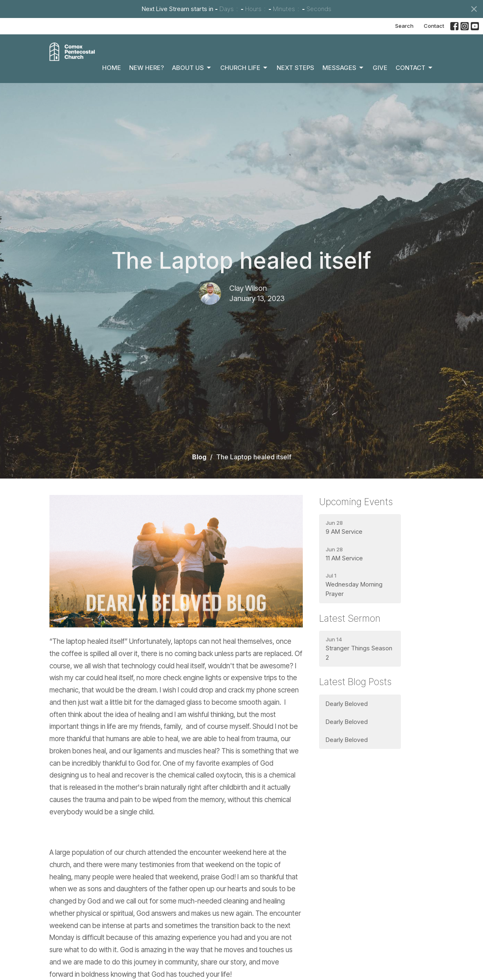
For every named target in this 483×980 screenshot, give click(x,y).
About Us (192, 68)
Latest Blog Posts (355, 682)
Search (404, 26)
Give (380, 68)
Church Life (244, 68)
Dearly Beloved (347, 704)
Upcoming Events (356, 502)
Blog (199, 457)
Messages (343, 68)
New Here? (146, 68)
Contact (434, 26)
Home (112, 68)
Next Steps (295, 68)
